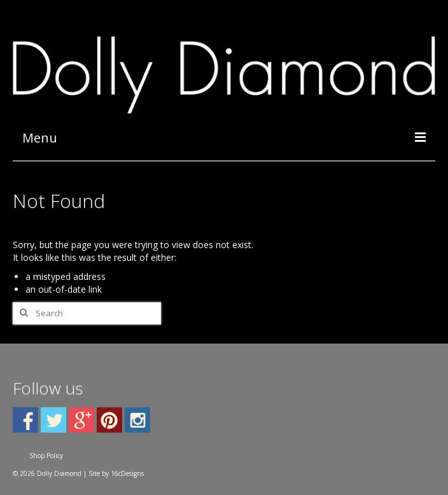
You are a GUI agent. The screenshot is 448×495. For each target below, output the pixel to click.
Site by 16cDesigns (116, 473)
